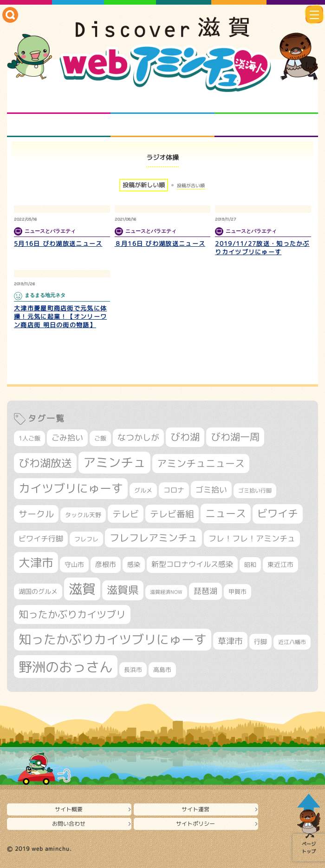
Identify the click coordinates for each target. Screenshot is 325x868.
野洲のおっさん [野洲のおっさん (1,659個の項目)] (66, 667)
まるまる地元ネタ (59, 125)
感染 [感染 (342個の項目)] (134, 564)
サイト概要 (69, 809)
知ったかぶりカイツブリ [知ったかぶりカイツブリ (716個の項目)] (72, 614)
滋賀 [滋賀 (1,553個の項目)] (82, 589)
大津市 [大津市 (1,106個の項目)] (36, 562)
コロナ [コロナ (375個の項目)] (174, 490)
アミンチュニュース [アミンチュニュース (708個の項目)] (201, 463)
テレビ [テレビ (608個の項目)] (126, 514)
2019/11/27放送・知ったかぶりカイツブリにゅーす (262, 248)
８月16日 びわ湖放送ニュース (160, 243)
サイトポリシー (195, 824)
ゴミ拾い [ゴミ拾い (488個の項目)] (211, 490)
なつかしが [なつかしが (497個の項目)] (138, 437)
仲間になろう (266, 102)
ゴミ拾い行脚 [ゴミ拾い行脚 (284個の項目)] (255, 490)
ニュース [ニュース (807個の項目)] (226, 513)
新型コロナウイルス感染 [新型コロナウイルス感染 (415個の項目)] (192, 564)
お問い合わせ (69, 824)
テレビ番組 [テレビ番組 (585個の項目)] (172, 514)
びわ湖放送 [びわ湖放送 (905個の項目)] (45, 463)
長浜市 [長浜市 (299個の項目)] (133, 670)
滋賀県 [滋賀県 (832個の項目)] (123, 590)
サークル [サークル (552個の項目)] (36, 514)
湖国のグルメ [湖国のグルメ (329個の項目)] (38, 591)
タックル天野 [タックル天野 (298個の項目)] (83, 515)
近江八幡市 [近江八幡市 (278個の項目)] (292, 642)
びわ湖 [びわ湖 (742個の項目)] (185, 437)
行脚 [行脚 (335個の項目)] (260, 641)
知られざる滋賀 (59, 102)
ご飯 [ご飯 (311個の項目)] (100, 438)
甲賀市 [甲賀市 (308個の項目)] (237, 592)
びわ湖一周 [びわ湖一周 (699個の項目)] (235, 437)
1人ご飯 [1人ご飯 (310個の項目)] (29, 438)
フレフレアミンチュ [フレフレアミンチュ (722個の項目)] (153, 538)
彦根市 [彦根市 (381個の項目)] (106, 564)
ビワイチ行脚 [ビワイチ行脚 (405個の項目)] (41, 539)
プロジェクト (162, 125)
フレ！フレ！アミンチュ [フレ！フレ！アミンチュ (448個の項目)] (252, 538)
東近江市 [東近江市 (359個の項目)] (280, 564)
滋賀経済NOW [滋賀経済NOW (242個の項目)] (166, 592)
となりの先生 (162, 102)
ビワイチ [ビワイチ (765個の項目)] (278, 513)
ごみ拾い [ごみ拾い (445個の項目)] (67, 437)
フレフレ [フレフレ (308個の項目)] (86, 539)
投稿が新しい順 (144, 185)
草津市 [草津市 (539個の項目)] (230, 641)
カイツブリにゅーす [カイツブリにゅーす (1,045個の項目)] (71, 488)
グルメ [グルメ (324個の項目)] (143, 490)
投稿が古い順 (191, 185)
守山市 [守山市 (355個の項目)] (74, 565)
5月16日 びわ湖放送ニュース (58, 243)
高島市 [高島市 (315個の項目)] (162, 670)
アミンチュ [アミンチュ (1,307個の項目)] (114, 462)
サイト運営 (195, 809)
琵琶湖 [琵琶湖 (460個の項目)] (205, 591)
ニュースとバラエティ (266, 125)
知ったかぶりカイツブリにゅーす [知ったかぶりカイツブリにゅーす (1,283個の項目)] (113, 639)
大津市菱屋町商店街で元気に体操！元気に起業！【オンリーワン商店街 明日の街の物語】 (60, 316)
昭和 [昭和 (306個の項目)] (250, 565)
